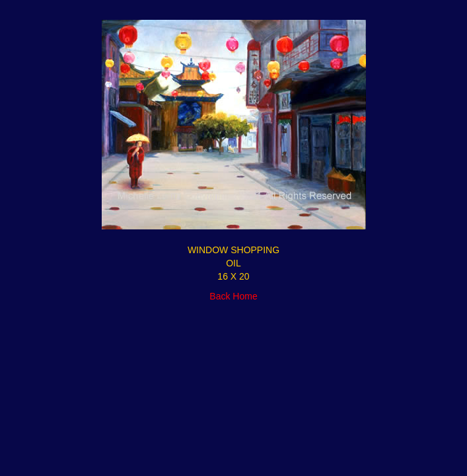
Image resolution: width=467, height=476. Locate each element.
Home (245, 296)
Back (220, 296)
